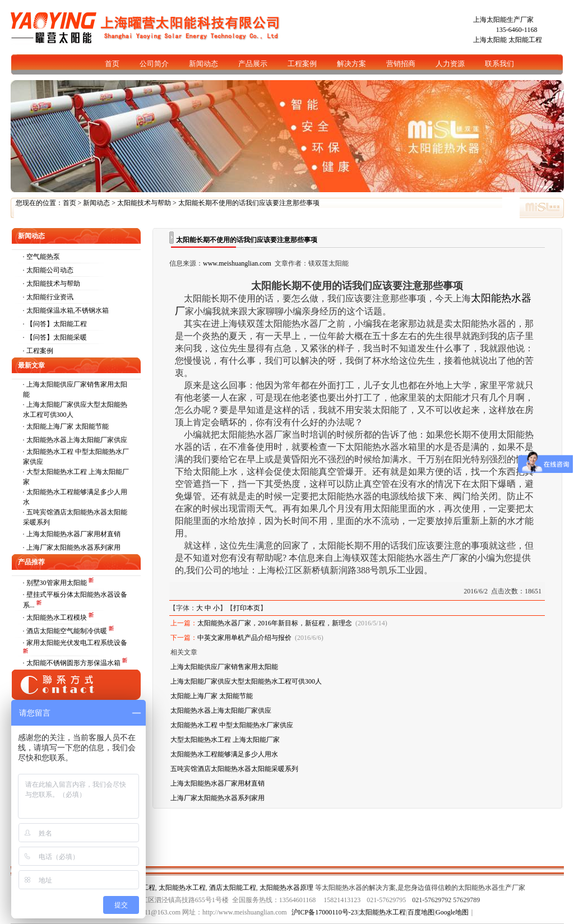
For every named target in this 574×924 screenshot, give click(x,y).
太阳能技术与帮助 (144, 203)
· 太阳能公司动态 (48, 270)
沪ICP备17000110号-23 (325, 912)
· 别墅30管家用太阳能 (56, 583)
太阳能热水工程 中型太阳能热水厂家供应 (232, 725)
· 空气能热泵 (41, 257)
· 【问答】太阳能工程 (55, 324)
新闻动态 (96, 203)
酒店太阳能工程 (233, 888)
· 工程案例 (38, 351)
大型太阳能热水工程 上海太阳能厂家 (225, 740)
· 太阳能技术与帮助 (52, 284)
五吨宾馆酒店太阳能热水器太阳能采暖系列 (234, 769)
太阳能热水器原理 (286, 888)
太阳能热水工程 (182, 888)
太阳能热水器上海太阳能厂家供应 (77, 440)
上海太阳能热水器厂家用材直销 (73, 534)
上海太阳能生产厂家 (503, 20)
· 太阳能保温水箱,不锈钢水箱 (66, 310)
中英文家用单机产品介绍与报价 (244, 638)
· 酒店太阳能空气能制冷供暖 (66, 631)
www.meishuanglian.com (237, 263)
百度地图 (421, 912)
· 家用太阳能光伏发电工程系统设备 (75, 643)
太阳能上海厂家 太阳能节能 (68, 426)
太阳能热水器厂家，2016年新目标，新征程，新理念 (275, 623)
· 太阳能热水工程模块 (56, 617)
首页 (70, 203)
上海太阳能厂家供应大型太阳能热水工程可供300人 (246, 681)
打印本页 (247, 608)
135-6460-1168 (517, 30)
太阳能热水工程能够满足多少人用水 (224, 754)
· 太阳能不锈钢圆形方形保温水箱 (73, 663)
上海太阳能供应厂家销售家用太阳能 (224, 667)
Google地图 (452, 912)
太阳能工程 (525, 40)
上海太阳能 (490, 40)
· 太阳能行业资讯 (48, 297)
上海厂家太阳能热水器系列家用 (73, 547)
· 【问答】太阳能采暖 (55, 337)
